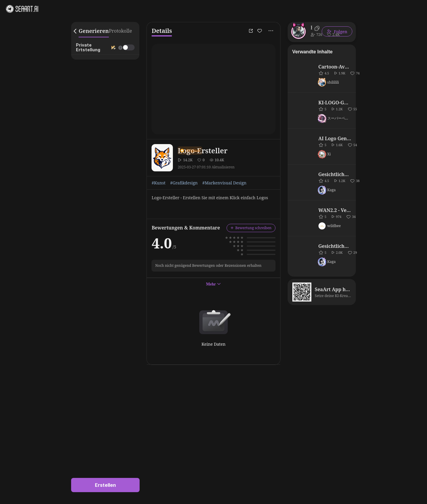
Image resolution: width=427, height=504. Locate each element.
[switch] (129, 47)
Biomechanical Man (312, 28)
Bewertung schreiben (251, 228)
